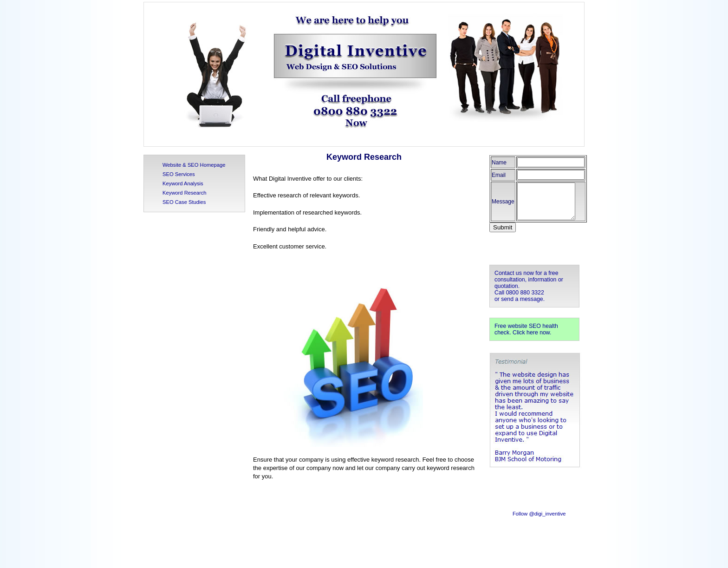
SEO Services (179, 174)
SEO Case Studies (184, 202)
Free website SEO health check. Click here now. (526, 329)
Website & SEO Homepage (194, 165)
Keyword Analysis (183, 183)
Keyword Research (185, 193)
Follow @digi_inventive (539, 514)
